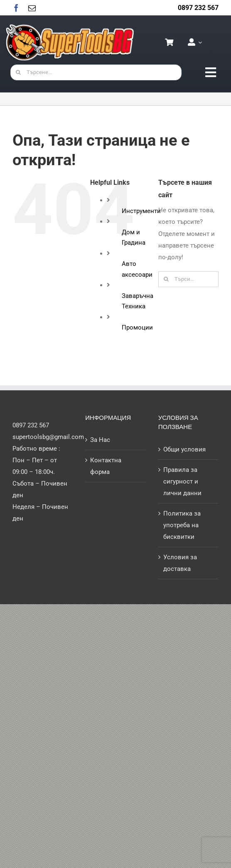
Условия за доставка (180, 563)
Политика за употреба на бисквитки (182, 525)
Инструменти (141, 211)
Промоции (137, 327)
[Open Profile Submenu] (199, 42)
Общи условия (184, 449)
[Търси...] (188, 279)
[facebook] (16, 8)
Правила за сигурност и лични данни (182, 481)
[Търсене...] (96, 72)
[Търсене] (18, 72)
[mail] (32, 8)
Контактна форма (106, 466)
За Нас (100, 440)
